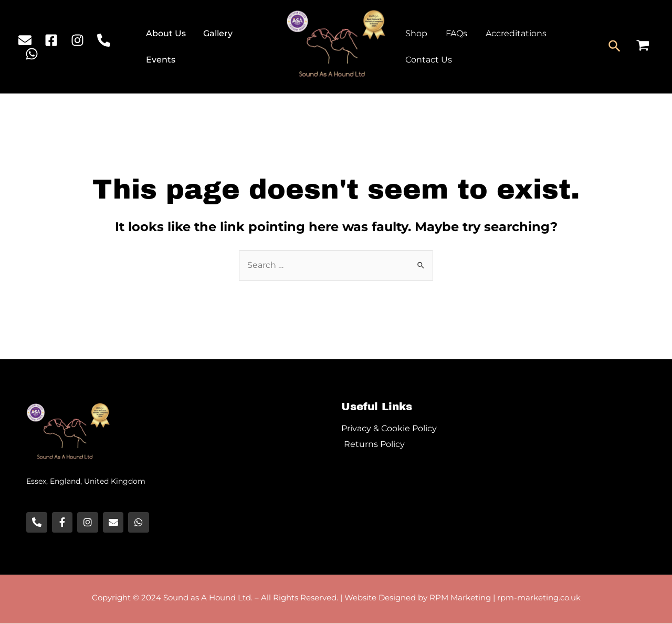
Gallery (217, 33)
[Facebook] (51, 40)
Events (162, 60)
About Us (167, 33)
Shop (416, 33)
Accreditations (512, 33)
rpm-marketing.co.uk (539, 598)
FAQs (454, 33)
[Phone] (104, 40)
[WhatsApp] (32, 54)
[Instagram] (77, 40)
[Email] (25, 40)
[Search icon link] (615, 47)
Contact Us (428, 60)
